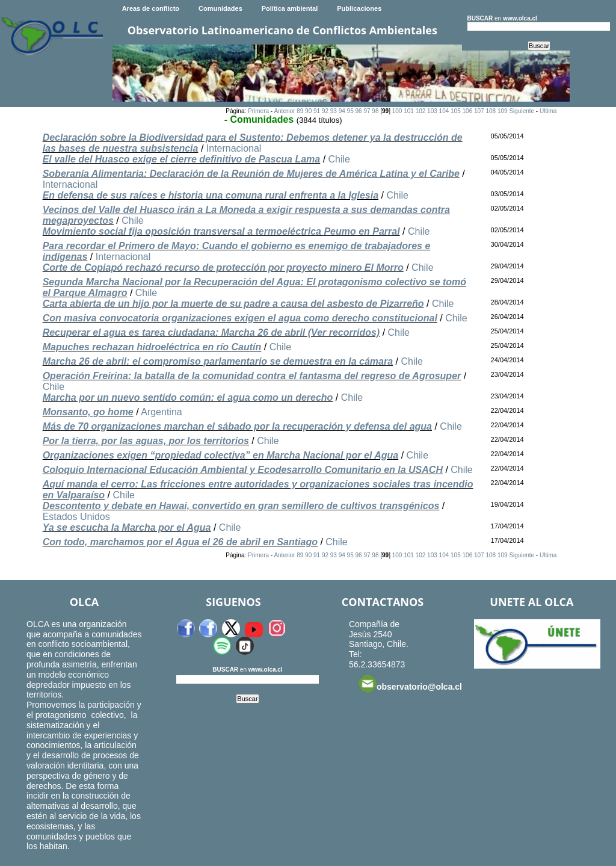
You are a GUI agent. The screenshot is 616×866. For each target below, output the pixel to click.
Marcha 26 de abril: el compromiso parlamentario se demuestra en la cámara (218, 361)
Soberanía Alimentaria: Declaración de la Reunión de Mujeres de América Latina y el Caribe (251, 174)
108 (491, 111)
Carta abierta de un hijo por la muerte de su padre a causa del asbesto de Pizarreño (233, 304)
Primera (258, 111)
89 (300, 111)
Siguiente (522, 111)
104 (444, 111)
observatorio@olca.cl (410, 684)
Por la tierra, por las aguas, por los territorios (146, 441)
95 (350, 111)
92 (325, 111)
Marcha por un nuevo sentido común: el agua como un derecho (188, 397)
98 (375, 111)
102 (421, 111)
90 (308, 111)
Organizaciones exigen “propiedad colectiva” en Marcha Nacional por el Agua (221, 455)
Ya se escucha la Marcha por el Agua (127, 527)
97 (367, 111)
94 (342, 111)
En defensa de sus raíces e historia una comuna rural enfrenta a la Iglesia (211, 195)
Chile (339, 159)
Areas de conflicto (151, 8)
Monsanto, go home (88, 412)
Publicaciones (359, 8)
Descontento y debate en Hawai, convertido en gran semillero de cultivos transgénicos (241, 506)
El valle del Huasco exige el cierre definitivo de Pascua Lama (182, 159)
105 (456, 111)
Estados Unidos (76, 517)
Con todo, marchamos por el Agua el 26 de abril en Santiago (180, 542)
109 (503, 111)
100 (397, 111)
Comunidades (220, 8)
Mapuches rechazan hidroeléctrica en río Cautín (152, 347)
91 (317, 111)
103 (432, 111)
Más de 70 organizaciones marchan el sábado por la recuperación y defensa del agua (237, 426)
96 (359, 111)
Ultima (548, 111)
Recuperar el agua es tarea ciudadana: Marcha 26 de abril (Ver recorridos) (211, 332)
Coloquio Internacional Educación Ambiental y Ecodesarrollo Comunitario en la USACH (243, 470)
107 (479, 111)
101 (409, 111)
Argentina (162, 412)
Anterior (284, 111)
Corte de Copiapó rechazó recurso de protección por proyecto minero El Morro (223, 268)
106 (468, 111)
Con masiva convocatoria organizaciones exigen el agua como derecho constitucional (240, 318)
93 (334, 111)
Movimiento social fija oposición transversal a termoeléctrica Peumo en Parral (221, 231)
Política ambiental (290, 8)
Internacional (234, 148)
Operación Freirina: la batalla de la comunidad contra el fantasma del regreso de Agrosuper (252, 376)
